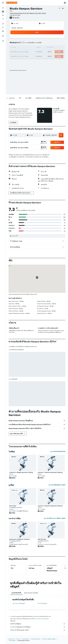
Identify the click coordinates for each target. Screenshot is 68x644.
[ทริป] (3, 36)
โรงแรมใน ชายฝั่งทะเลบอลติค (49, 639)
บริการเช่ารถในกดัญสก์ (19, 603)
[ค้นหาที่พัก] (3, 12)
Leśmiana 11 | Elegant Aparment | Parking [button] (21, 472)
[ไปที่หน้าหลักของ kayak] (12, 3)
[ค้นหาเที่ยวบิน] (3, 8)
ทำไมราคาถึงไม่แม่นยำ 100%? (38, 630)
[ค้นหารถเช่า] (3, 15)
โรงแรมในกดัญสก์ (42, 603)
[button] (3, 3)
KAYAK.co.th (11, 639)
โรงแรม (18, 639)
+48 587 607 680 (15, 15)
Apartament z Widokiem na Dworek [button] (19, 539)
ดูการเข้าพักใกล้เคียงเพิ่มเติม (58, 451)
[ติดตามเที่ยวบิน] (3, 27)
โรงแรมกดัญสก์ (12, 640)
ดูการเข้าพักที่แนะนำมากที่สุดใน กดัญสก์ (55, 518)
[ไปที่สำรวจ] (3, 24)
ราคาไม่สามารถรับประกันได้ (42, 619)
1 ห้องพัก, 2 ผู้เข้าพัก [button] (17, 28)
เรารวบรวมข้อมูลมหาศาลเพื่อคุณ (38, 627)
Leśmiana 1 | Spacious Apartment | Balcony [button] (50, 472)
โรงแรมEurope (25, 639)
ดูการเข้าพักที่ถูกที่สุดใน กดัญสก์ (57, 485)
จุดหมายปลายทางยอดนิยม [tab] (31, 593)
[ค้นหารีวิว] (38, 236)
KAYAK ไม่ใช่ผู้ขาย (38, 624)
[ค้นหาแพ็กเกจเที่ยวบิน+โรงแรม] (3, 19)
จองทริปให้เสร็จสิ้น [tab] (16, 593)
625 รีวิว (17, 18)
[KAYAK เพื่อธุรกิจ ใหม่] (3, 31)
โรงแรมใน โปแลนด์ (35, 639)
